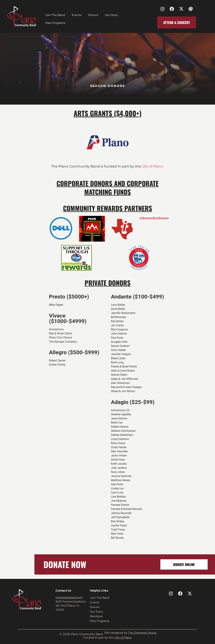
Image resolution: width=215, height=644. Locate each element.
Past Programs (55, 23)
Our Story (112, 15)
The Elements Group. (143, 633)
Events (77, 15)
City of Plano (123, 637)
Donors (93, 15)
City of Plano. (152, 166)
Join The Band (55, 15)
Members (96, 616)
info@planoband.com (69, 597)
